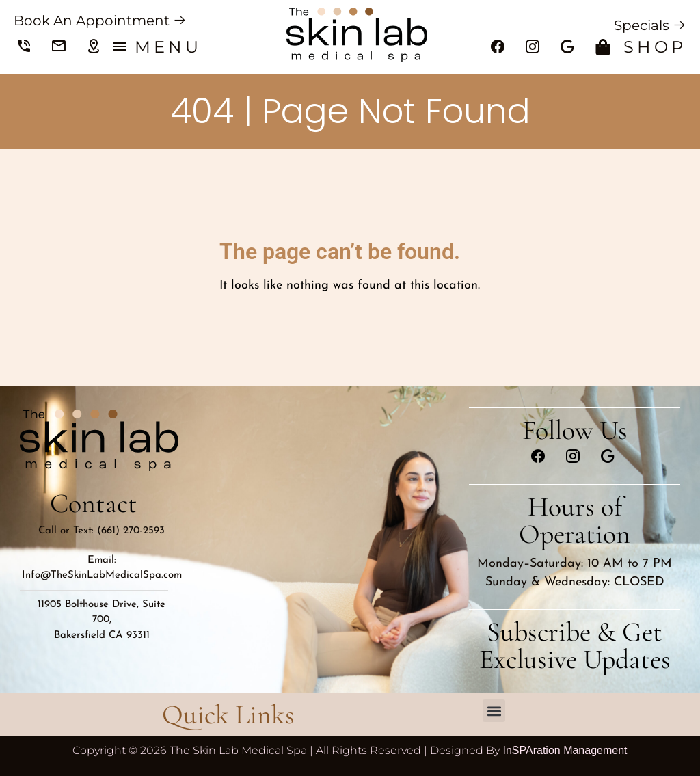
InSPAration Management (565, 750)
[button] (494, 711)
